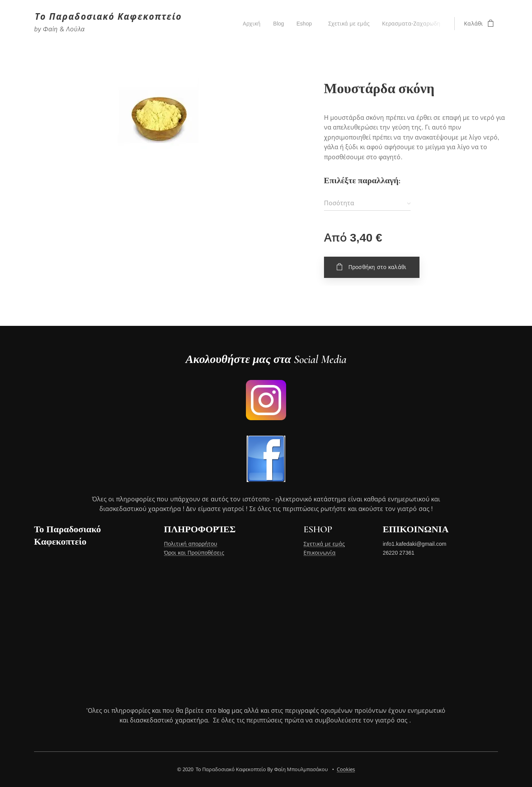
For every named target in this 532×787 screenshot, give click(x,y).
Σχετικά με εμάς (324, 544)
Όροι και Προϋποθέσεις (194, 553)
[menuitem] (250, 24)
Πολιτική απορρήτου (191, 544)
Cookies (346, 769)
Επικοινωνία (320, 553)
